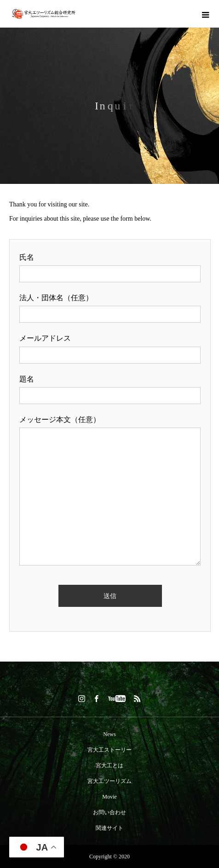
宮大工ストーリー (109, 750)
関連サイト (109, 828)
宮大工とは (109, 765)
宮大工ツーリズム (109, 781)
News (109, 734)
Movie (109, 797)
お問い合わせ (109, 812)
